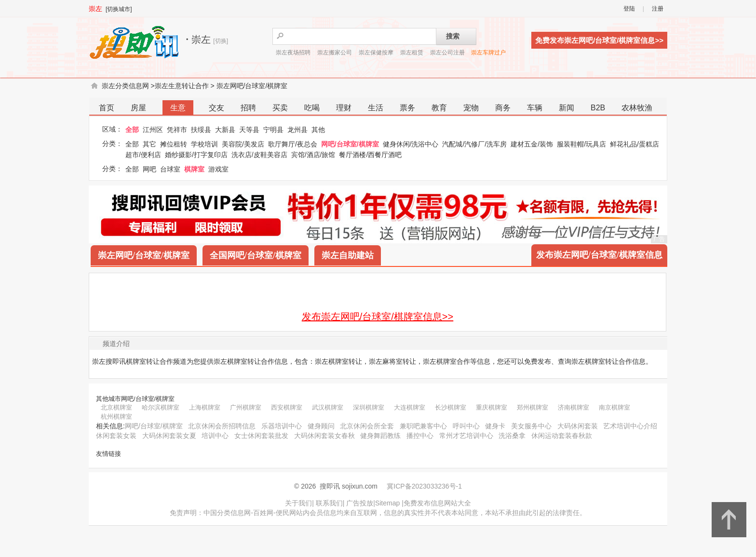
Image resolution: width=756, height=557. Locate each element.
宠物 (471, 108)
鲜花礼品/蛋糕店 (634, 144)
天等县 (249, 130)
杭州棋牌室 (116, 417)
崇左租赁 (412, 53)
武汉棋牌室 (328, 407)
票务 (407, 108)
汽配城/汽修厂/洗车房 (474, 144)
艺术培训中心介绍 (630, 426)
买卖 (280, 108)
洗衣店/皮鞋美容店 (259, 155)
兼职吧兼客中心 (423, 426)
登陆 (629, 9)
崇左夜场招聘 (293, 53)
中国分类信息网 (227, 513)
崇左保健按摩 (376, 53)
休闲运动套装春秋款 (562, 436)
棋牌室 (194, 169)
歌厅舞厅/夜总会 (293, 144)
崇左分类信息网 (125, 86)
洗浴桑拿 (512, 436)
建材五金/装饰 (532, 144)
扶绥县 (201, 130)
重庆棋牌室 (492, 407)
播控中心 (420, 436)
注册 (658, 9)
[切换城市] (119, 9)
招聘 (248, 108)
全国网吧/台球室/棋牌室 (256, 255)
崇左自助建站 (348, 255)
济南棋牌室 (574, 407)
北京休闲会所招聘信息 (222, 426)
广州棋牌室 (246, 407)
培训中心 (215, 436)
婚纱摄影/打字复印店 (196, 155)
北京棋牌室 (116, 407)
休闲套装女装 (116, 436)
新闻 (567, 108)
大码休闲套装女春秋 (324, 436)
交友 (216, 108)
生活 (376, 108)
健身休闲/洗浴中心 (411, 144)
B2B (598, 108)
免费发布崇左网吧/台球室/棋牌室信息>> (599, 40)
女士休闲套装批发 (261, 436)
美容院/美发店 (243, 144)
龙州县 (297, 130)
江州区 (153, 130)
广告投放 (360, 503)
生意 (178, 108)
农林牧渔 (637, 108)
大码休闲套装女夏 (169, 436)
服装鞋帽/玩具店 (581, 144)
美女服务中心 (531, 426)
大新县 (225, 130)
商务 (503, 108)
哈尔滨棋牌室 (161, 407)
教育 (439, 108)
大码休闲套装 (578, 426)
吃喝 (312, 108)
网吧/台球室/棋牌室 (350, 144)
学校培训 (204, 144)
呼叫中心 (466, 426)
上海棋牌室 (205, 407)
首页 (107, 108)
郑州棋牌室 (533, 407)
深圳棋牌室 (369, 407)
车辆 (535, 108)
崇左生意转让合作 (182, 86)
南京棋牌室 (614, 407)
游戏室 (218, 169)
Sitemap (387, 503)
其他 (318, 130)
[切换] (221, 41)
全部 (132, 130)
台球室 (170, 169)
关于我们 (298, 503)
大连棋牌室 (410, 407)
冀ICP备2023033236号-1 (424, 486)
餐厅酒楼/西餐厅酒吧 (370, 155)
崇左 (95, 9)
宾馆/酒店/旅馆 (313, 155)
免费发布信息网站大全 (437, 503)
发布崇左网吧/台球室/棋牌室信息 (599, 255)
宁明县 (273, 130)
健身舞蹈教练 (380, 436)
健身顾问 (321, 426)
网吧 (149, 169)
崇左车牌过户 (488, 53)
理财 (344, 108)
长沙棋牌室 (451, 407)
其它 (149, 144)
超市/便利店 (143, 155)
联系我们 (329, 503)
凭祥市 (177, 130)
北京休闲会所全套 (367, 426)
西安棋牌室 (287, 407)
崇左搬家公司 (335, 53)
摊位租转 (174, 144)
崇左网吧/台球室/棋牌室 (252, 86)
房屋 (138, 108)
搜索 (453, 36)
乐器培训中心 (282, 426)
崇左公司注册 (447, 53)
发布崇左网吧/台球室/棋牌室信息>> (378, 317)
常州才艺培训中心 (466, 436)
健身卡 (495, 426)
